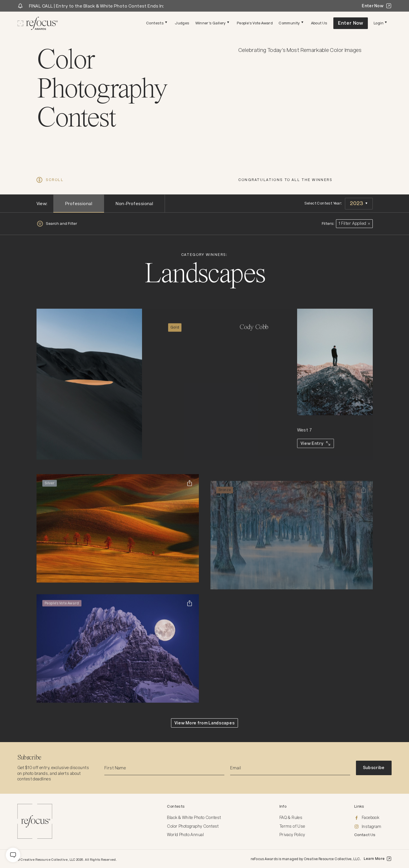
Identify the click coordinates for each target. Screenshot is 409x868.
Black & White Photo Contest (194, 818)
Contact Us (365, 835)
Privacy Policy (292, 835)
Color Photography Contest (193, 826)
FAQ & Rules (291, 818)
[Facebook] (373, 818)
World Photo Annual (185, 835)
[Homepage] (38, 23)
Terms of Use (292, 826)
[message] (13, 855)
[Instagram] (373, 827)
